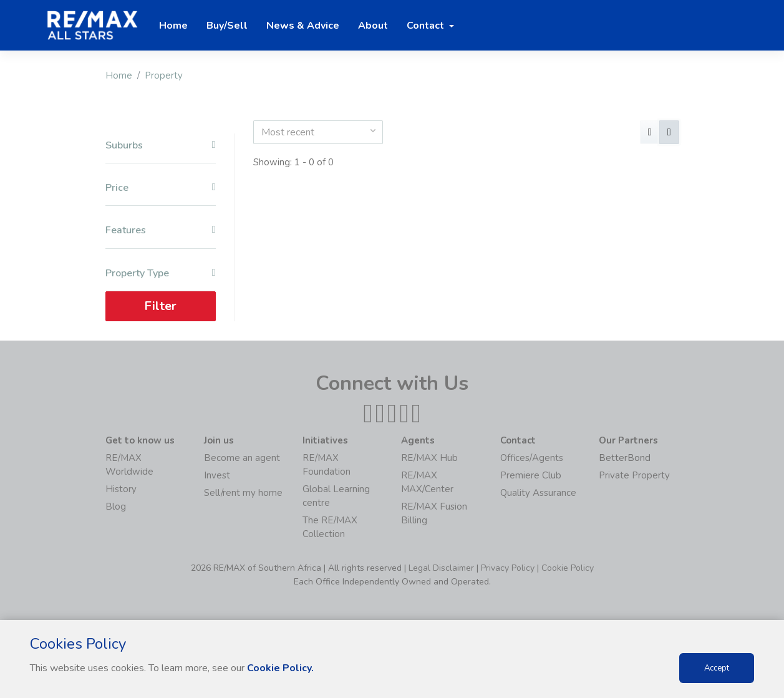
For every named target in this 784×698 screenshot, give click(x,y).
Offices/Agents (532, 458)
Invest (217, 475)
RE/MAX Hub (429, 458)
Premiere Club (531, 475)
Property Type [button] (161, 274)
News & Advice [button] (303, 26)
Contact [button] (427, 26)
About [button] (373, 26)
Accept (717, 668)
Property (164, 75)
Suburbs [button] (161, 146)
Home (119, 75)
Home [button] (173, 26)
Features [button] (161, 230)
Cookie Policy (568, 568)
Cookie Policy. (280, 668)
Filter (160, 306)
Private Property (634, 475)
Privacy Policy (508, 568)
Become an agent (242, 458)
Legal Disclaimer (441, 568)
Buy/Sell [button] (227, 26)
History (121, 489)
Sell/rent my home (243, 493)
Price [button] (161, 188)
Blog (116, 507)
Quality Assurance (538, 493)
